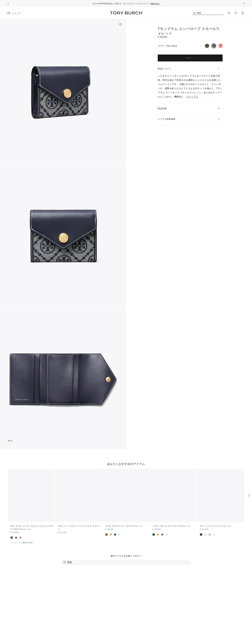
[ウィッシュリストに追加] (121, 24)
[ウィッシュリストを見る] (236, 13)
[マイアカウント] (229, 13)
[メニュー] (15, 13)
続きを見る (193, 97)
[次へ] (244, 3)
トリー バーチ (126, 13)
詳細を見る (155, 4)
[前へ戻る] (8, 3)
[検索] (208, 13)
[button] (63, 91)
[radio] (207, 46)
